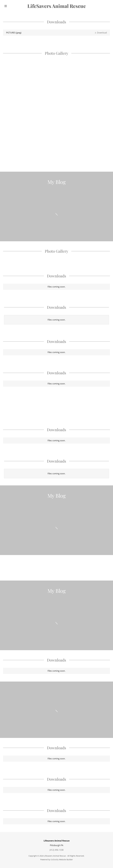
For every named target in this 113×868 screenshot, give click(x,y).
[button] (11, 6)
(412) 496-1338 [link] (57, 850)
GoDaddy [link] (55, 860)
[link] (57, 7)
